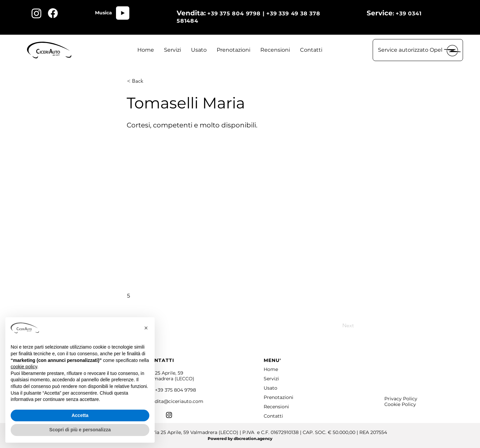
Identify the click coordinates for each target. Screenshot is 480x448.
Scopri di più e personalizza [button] (80, 430)
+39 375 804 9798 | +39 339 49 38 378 (287, 14)
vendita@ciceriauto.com (175, 401)
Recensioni (276, 407)
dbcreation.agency (253, 438)
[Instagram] (169, 415)
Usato (270, 388)
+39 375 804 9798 (175, 390)
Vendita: (191, 13)
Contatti (273, 416)
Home (271, 369)
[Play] (123, 13)
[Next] (337, 326)
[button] (418, 50)
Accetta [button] (80, 415)
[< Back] (149, 81)
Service (380, 13)
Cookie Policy (400, 404)
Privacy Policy (401, 399)
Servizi (271, 379)
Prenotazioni (278, 397)
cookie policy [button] (24, 367)
